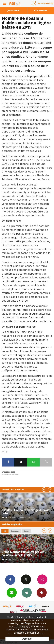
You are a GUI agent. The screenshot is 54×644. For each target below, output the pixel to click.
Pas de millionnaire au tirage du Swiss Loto (26, 512)
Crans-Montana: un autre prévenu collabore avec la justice (24, 553)
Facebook (10, 580)
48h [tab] (5, 531)
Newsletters (12, 592)
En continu (14, 11)
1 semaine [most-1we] (15, 531)
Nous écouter (47, 3)
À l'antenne (40, 11)
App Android (42, 592)
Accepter (27, 639)
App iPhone (27, 592)
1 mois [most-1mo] (27, 531)
